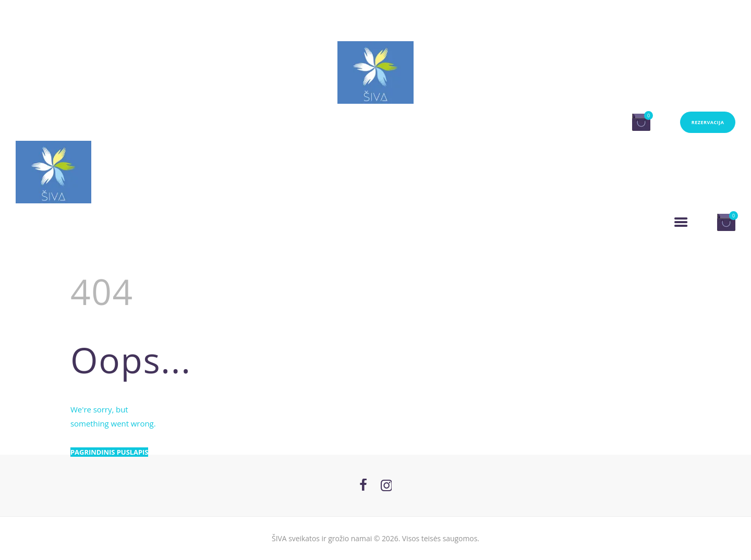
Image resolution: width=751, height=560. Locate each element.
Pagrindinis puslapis (109, 452)
